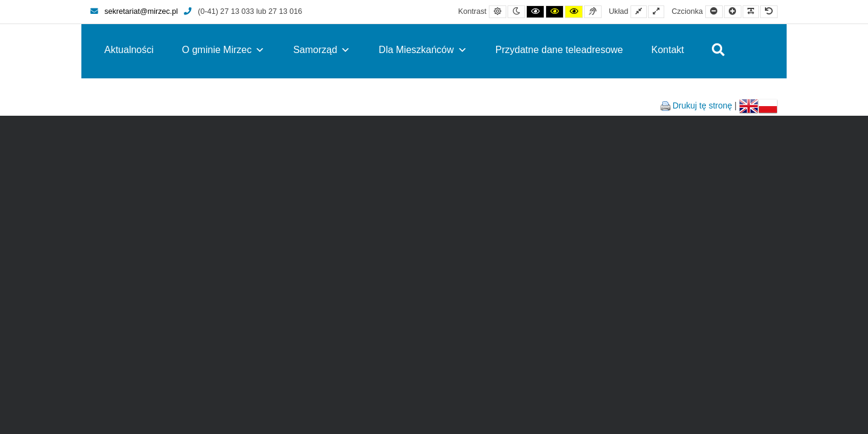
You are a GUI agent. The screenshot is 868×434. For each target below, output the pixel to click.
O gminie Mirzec (224, 50)
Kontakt (668, 50)
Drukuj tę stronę (703, 105)
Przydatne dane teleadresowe (559, 50)
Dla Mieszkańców (423, 50)
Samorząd (322, 50)
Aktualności (129, 50)
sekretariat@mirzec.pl (134, 11)
